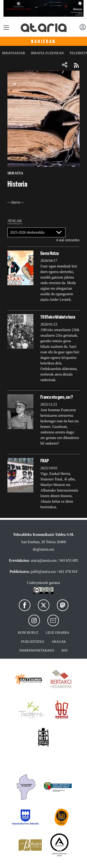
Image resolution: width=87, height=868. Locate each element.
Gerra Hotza (50, 253)
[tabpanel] (43, 371)
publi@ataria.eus (43, 572)
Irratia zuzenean (47, 53)
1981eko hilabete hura (58, 317)
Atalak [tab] (15, 221)
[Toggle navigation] (6, 28)
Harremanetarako (37, 650)
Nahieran (43, 41)
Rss (65, 650)
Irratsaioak (14, 53)
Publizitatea (33, 642)
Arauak (59, 642)
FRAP (45, 461)
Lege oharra (57, 633)
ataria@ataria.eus (44, 560)
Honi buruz (28, 633)
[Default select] (36, 232)
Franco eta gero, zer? (57, 397)
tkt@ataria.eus (43, 549)
